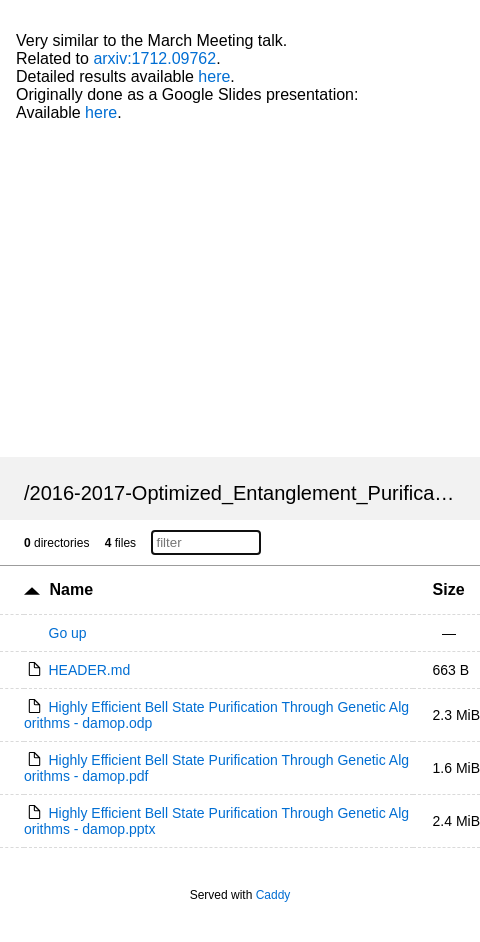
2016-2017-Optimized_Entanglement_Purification (248, 493)
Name (71, 589)
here (214, 76)
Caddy (273, 895)
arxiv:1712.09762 (154, 58)
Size (449, 589)
